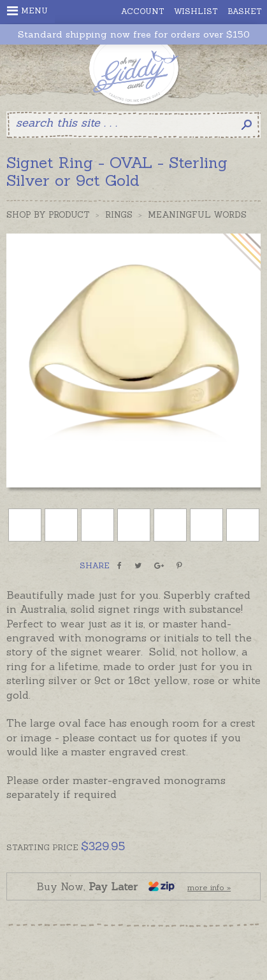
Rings (119, 215)
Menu (27, 11)
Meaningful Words (197, 215)
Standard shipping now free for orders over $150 (134, 35)
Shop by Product (48, 215)
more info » (209, 887)
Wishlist (196, 11)
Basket (245, 11)
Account (143, 11)
